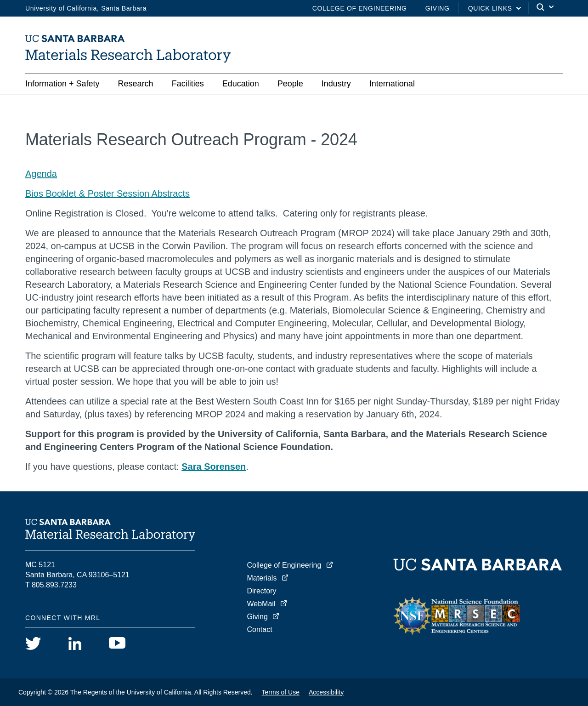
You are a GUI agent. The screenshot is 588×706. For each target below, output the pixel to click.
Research (136, 84)
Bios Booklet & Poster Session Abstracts (107, 194)
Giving (438, 8)
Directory (262, 591)
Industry (336, 84)
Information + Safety (62, 84)
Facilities (188, 84)
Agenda (41, 174)
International (392, 84)
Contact (260, 629)
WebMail (261, 604)
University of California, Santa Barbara (86, 8)
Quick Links (490, 8)
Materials (262, 578)
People (290, 84)
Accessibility (326, 692)
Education (241, 84)
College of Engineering (360, 8)
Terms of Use (281, 692)
